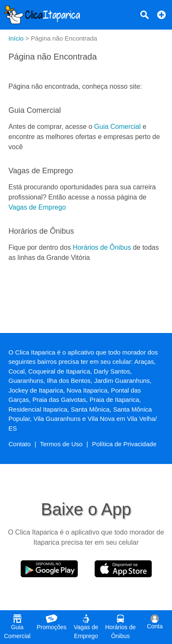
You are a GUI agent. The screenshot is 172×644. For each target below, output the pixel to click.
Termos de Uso (61, 444)
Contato (20, 444)
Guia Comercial (117, 127)
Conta (155, 622)
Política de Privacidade (124, 444)
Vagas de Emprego (37, 207)
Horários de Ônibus (102, 247)
